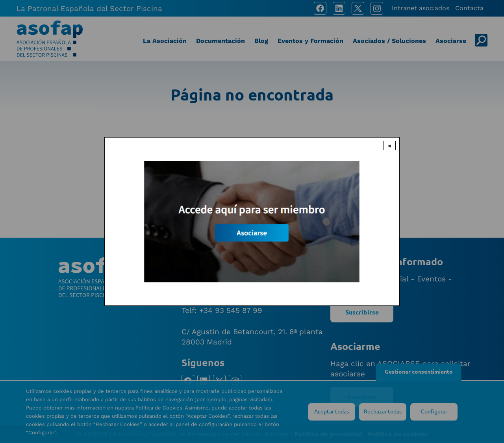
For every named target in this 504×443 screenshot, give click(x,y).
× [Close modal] (390, 145)
